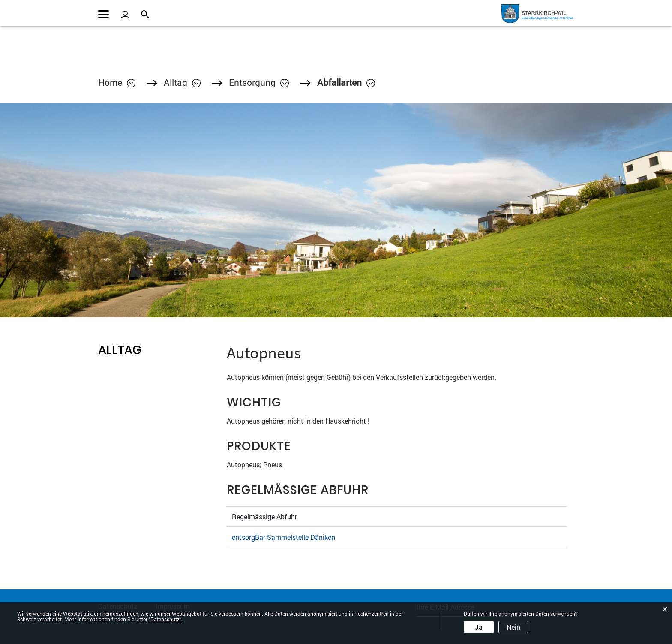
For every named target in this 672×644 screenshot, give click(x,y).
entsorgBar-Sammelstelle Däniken (283, 537)
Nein (513, 627)
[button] (182, 82)
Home (110, 82)
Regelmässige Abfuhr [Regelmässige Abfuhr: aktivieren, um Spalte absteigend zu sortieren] (264, 516)
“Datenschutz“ (165, 619)
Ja (479, 627)
